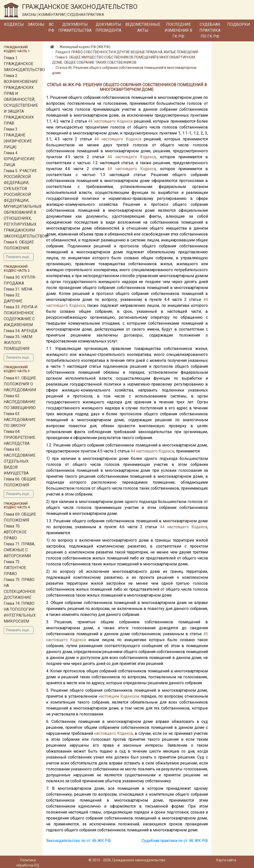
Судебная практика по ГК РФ (210, 30)
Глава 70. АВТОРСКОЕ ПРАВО (15, 532)
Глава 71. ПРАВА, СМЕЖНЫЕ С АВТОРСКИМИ (19, 550)
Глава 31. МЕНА (18, 289)
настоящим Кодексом (119, 696)
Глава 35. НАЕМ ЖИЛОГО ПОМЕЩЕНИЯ (18, 343)
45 (206, 634)
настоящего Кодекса (113, 121)
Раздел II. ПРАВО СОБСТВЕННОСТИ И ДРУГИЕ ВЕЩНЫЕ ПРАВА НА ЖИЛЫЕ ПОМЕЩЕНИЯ (127, 52)
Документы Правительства (75, 27)
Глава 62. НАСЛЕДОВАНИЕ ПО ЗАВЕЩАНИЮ (20, 402)
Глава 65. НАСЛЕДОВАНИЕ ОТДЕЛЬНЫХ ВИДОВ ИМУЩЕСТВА (20, 461)
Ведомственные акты (143, 27)
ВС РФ (51, 27)
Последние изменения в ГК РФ (178, 30)
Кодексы (14, 24)
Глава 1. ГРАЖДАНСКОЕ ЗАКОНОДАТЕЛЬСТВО (24, 64)
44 (90, 121)
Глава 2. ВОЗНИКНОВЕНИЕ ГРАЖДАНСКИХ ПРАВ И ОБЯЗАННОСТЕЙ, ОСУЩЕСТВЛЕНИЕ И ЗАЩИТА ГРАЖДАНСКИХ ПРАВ (21, 99)
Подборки (239, 24)
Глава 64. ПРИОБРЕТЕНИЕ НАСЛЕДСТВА (19, 437)
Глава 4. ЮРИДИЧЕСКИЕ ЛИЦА (19, 159)
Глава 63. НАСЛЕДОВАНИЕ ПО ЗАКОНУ (20, 420)
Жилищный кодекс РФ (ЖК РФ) (85, 47)
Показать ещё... (19, 257)
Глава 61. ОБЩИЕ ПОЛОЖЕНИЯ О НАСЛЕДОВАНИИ (20, 384)
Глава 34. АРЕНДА (20, 331)
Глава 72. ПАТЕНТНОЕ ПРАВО (15, 568)
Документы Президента (108, 27)
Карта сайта (226, 860)
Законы (36, 24)
